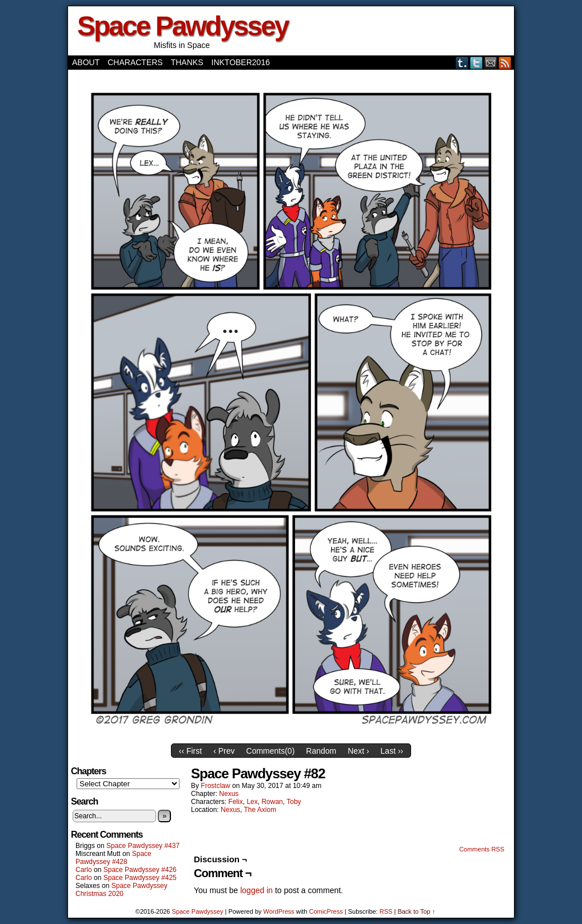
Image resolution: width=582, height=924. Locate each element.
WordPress (279, 911)
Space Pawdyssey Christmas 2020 (121, 890)
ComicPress (326, 911)
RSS (505, 63)
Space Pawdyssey (183, 26)
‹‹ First (190, 751)
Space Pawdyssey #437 (143, 846)
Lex (252, 802)
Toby (294, 802)
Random (321, 751)
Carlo (84, 870)
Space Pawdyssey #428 (113, 858)
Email (491, 63)
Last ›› (392, 751)
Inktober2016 (241, 62)
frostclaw (215, 786)
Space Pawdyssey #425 (140, 878)
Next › (358, 751)
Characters (135, 62)
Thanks (187, 62)
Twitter (477, 63)
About (86, 62)
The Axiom (260, 810)
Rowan (272, 802)
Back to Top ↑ (416, 911)
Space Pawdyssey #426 (140, 870)
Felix (235, 802)
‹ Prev (224, 751)
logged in (256, 890)
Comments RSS (482, 849)
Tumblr (462, 63)
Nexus (229, 794)
